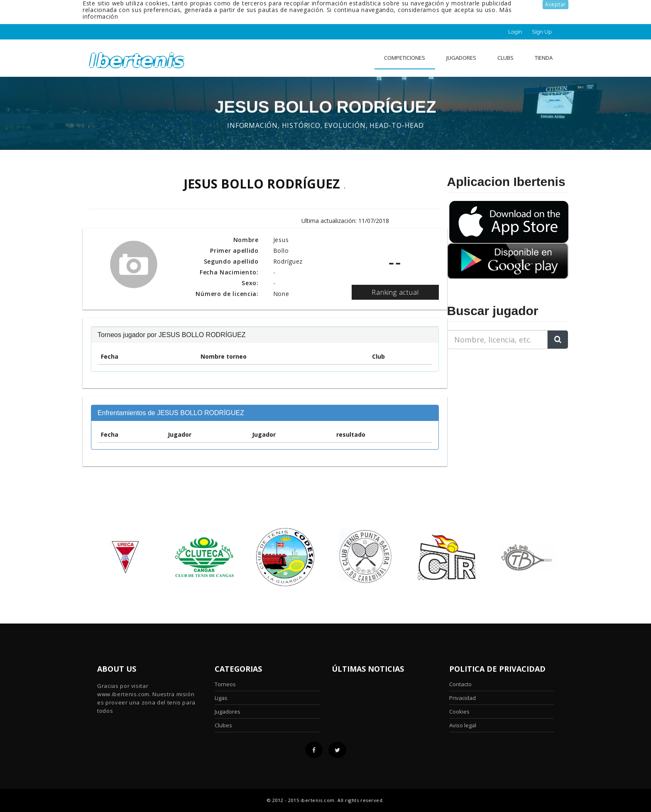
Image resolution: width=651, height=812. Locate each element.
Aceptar (556, 4)
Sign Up (542, 32)
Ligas (221, 698)
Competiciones (405, 58)
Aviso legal (463, 725)
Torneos (225, 684)
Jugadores (461, 58)
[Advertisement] (499, 408)
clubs (505, 58)
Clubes (223, 725)
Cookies (459, 712)
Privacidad (463, 698)
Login (515, 32)
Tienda (544, 58)
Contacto (460, 684)
